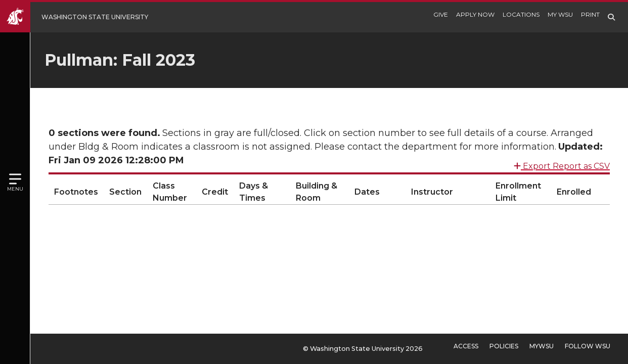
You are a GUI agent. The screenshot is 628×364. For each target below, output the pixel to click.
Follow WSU (588, 346)
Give (441, 14)
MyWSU (542, 346)
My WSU (560, 14)
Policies (504, 346)
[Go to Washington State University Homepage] (82, 17)
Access (466, 346)
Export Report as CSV (562, 162)
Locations (521, 14)
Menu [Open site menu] (15, 189)
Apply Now (475, 14)
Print (590, 14)
